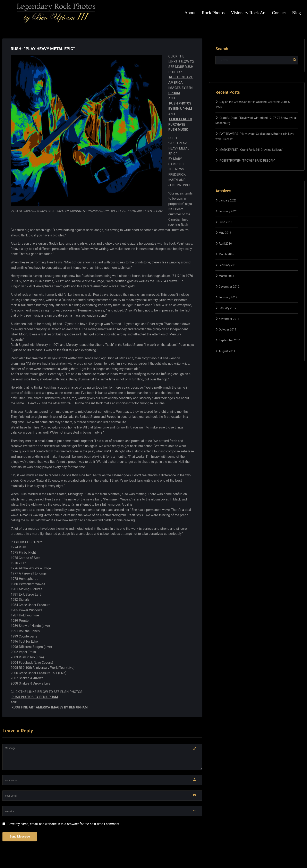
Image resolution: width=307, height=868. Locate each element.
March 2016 (226, 254)
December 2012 (229, 287)
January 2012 (228, 308)
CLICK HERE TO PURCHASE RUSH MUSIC (180, 124)
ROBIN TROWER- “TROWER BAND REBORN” (247, 161)
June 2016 (226, 222)
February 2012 (228, 297)
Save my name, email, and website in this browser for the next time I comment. (64, 824)
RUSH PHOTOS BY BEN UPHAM (35, 697)
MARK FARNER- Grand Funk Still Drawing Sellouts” (251, 150)
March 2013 (226, 276)
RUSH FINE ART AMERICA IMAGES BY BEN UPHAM (50, 707)
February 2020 (228, 211)
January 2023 (228, 200)
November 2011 (229, 319)
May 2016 (225, 233)
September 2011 (230, 340)
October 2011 (228, 329)
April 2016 (225, 244)
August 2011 (227, 351)
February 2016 (228, 265)
